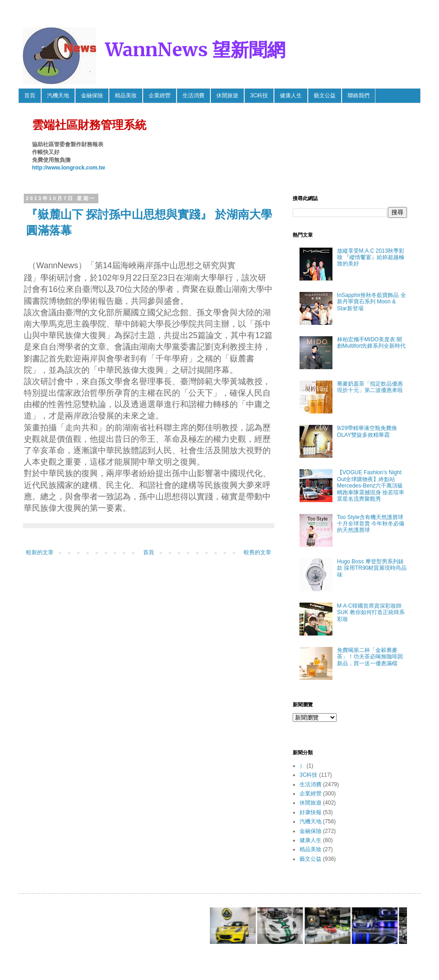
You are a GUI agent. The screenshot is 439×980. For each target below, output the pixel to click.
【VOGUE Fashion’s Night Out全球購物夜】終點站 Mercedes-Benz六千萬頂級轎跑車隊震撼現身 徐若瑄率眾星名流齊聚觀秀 (371, 486)
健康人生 (291, 95)
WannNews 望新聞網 (195, 50)
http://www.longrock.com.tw (69, 168)
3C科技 (259, 95)
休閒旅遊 (227, 95)
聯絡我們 (359, 95)
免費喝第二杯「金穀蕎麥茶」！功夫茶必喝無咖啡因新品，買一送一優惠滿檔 (370, 657)
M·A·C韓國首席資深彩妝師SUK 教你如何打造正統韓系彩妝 (371, 612)
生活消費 (193, 95)
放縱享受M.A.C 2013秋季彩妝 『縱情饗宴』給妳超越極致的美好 (371, 257)
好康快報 (311, 812)
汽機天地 (58, 95)
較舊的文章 (257, 552)
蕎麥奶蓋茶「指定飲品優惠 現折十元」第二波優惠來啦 (370, 387)
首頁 (30, 95)
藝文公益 (325, 95)
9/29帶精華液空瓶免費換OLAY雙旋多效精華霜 (367, 431)
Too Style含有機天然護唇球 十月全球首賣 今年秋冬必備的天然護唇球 (371, 524)
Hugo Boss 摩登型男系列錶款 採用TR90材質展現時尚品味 (372, 568)
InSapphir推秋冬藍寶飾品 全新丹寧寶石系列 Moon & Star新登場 (372, 302)
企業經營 (160, 95)
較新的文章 (40, 552)
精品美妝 (126, 95)
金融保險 (92, 95)
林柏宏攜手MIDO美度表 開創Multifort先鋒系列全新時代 (372, 343)
